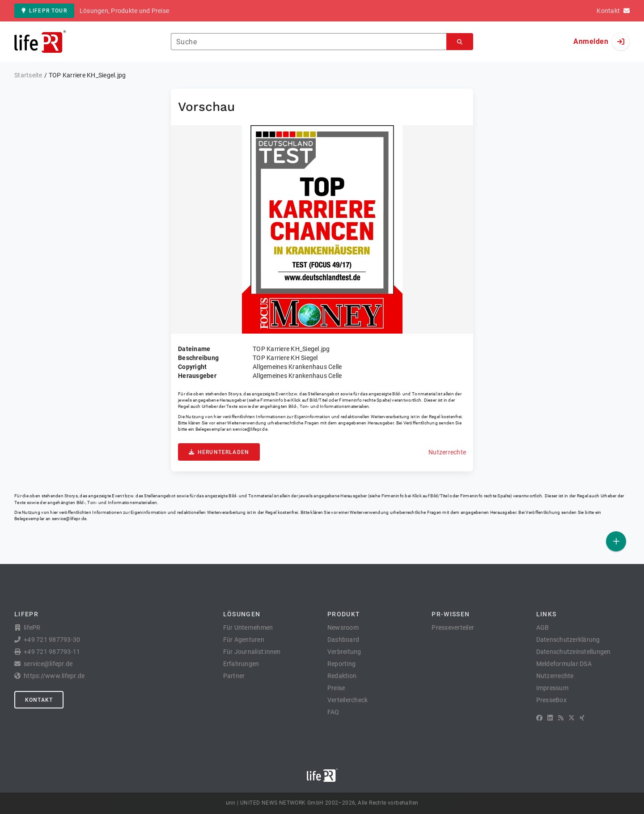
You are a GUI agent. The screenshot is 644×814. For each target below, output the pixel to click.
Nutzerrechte (447, 452)
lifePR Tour (44, 11)
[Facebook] (539, 718)
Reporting (341, 664)
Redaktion (342, 676)
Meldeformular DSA (564, 664)
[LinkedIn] (550, 718)
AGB (543, 627)
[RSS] (561, 718)
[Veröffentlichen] (616, 541)
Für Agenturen (244, 640)
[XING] (582, 718)
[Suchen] (460, 42)
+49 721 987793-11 (52, 652)
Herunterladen (219, 452)
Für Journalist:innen (252, 652)
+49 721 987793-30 (52, 640)
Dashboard (343, 640)
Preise (336, 688)
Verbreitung (344, 652)
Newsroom (343, 627)
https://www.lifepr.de (54, 676)
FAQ (333, 712)
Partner (234, 676)
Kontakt (39, 700)
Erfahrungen (241, 664)
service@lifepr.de (250, 429)
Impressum (552, 688)
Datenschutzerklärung (568, 640)
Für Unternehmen (248, 627)
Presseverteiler (453, 627)
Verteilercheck (348, 700)
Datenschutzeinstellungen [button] (574, 652)
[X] (572, 718)
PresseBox (551, 700)
